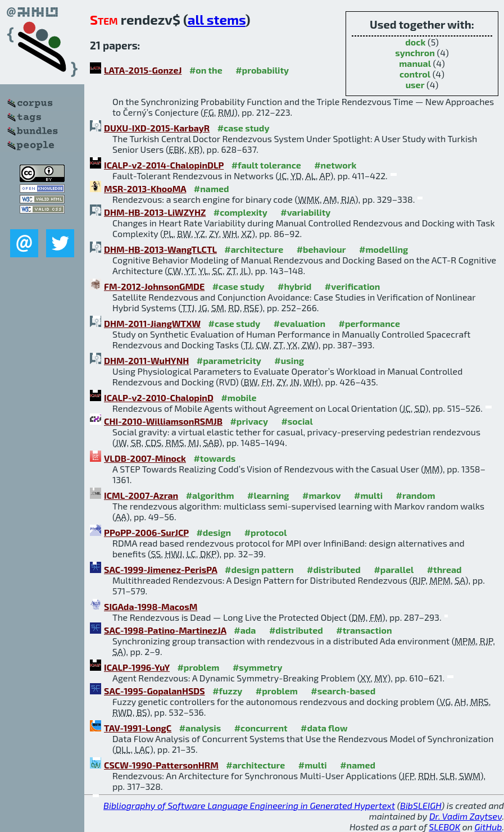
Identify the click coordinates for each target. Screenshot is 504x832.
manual (415, 63)
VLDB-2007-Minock (145, 458)
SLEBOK (444, 827)
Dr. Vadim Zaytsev (466, 816)
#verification (353, 286)
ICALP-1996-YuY (137, 667)
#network (335, 165)
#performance (369, 323)
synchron (415, 53)
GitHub (489, 827)
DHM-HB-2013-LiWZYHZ (155, 212)
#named (212, 188)
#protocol (266, 532)
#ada (245, 630)
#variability (305, 212)
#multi (368, 495)
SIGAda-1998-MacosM (151, 606)
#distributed (334, 569)
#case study (244, 128)
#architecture (254, 249)
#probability (262, 70)
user (415, 85)
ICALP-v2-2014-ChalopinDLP (164, 165)
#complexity (240, 212)
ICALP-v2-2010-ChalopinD (159, 397)
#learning (268, 495)
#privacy (249, 421)
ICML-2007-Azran (141, 495)
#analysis (200, 728)
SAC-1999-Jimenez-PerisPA (161, 569)
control (415, 74)
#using (289, 360)
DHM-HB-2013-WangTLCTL (160, 249)
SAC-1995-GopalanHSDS (155, 691)
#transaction (364, 630)
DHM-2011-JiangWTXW (152, 323)
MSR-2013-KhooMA (145, 188)
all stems (217, 19)
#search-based (343, 691)
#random (416, 495)
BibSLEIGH (421, 805)
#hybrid (294, 286)
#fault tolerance (266, 165)
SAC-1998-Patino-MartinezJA (165, 630)
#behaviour (321, 249)
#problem (198, 667)
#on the (206, 70)
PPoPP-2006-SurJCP (146, 532)
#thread (444, 569)
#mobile (239, 397)
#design (214, 532)
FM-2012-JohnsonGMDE (154, 286)
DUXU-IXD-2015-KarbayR (157, 128)
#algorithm (210, 495)
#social (297, 421)
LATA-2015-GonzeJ (143, 70)
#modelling (383, 249)
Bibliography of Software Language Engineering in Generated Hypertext (249, 805)
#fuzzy (227, 691)
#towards (214, 458)
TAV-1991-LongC (138, 728)
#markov (321, 495)
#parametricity (229, 360)
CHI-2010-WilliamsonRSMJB (163, 421)
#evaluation (299, 323)
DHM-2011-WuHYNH (146, 360)
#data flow (324, 728)
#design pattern (259, 569)
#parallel (394, 569)
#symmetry (258, 667)
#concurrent (261, 728)
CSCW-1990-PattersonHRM (161, 765)
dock (415, 42)
